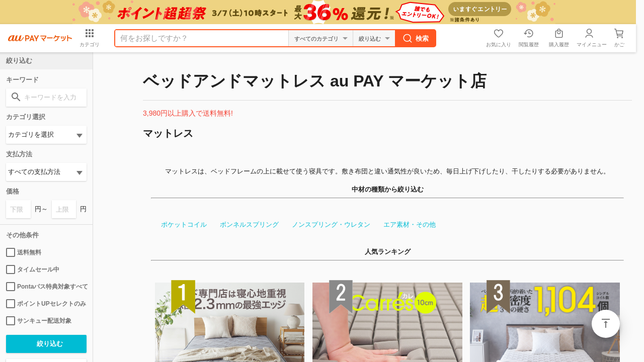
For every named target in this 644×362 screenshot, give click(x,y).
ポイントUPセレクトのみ (46, 304)
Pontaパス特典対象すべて (46, 287)
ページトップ (606, 324)
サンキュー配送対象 (39, 321)
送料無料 (24, 252)
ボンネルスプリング (248, 224)
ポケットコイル (182, 224)
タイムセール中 (33, 269)
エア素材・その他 (408, 224)
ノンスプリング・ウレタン (330, 224)
